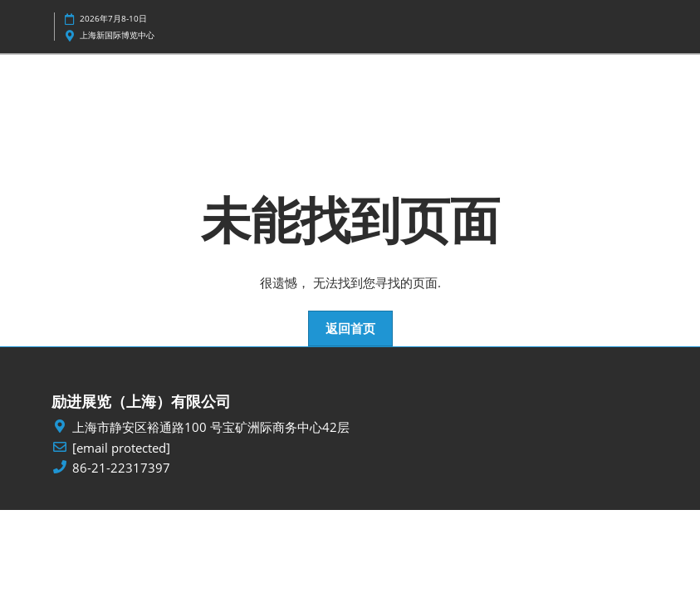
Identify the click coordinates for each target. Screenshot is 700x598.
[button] (350, 329)
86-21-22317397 (121, 468)
